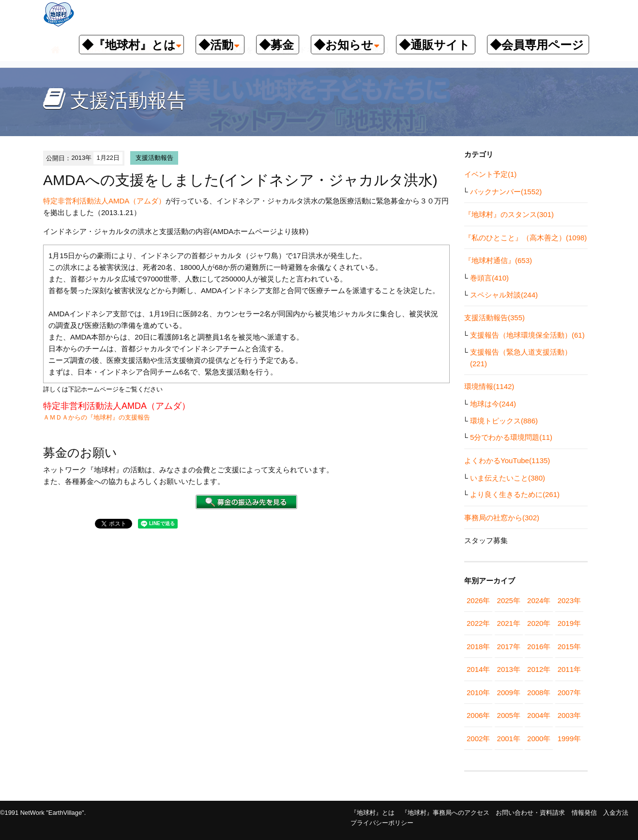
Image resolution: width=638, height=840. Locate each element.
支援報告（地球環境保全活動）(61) (527, 335)
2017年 (509, 646)
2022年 (478, 623)
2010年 (478, 692)
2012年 (539, 669)
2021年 (509, 623)
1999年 (569, 739)
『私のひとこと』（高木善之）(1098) (525, 238)
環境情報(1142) (489, 386)
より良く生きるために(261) (515, 494)
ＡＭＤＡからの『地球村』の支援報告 (97, 417)
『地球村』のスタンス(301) (509, 214)
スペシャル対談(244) (504, 295)
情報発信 (584, 813)
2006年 (478, 715)
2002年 (478, 739)
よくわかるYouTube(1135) (507, 460)
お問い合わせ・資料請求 (530, 813)
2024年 (539, 600)
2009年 (509, 692)
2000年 (539, 739)
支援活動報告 (154, 158)
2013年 (509, 669)
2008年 (539, 692)
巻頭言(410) (489, 278)
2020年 (539, 623)
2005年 (509, 715)
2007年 (569, 692)
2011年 (569, 669)
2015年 (569, 646)
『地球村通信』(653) (498, 260)
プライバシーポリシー (382, 823)
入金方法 (616, 813)
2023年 (569, 600)
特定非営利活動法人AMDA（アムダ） (104, 201)
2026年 (478, 600)
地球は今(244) (493, 404)
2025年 (509, 600)
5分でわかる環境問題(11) (511, 437)
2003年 (569, 715)
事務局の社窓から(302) (502, 518)
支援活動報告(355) (494, 318)
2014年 (478, 669)
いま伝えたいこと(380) (508, 478)
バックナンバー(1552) (506, 192)
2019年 (569, 623)
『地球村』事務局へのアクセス (445, 813)
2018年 (478, 646)
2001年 (509, 739)
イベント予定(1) (490, 174)
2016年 (539, 646)
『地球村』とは (372, 813)
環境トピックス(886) (504, 421)
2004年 (539, 715)
